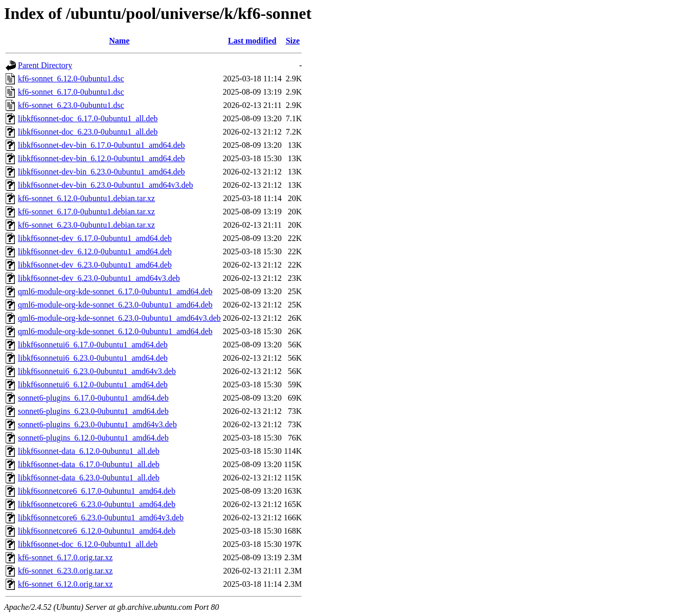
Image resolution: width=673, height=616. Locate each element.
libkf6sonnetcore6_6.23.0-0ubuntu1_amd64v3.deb (101, 518)
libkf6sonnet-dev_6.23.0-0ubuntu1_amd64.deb (95, 265)
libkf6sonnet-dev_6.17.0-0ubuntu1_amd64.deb (95, 238)
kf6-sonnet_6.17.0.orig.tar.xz (65, 557)
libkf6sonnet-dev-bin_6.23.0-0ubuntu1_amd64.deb (102, 172)
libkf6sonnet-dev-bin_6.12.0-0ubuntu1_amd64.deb (102, 158)
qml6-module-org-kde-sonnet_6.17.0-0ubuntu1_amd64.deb (115, 291)
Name (119, 41)
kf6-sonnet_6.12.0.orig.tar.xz (65, 584)
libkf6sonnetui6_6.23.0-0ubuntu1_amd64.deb (93, 358)
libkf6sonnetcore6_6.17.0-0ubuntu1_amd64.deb (97, 491)
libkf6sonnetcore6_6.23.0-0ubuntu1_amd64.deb (97, 504)
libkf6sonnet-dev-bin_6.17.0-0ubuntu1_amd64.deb (102, 145)
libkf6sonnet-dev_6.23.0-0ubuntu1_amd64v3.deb (99, 278)
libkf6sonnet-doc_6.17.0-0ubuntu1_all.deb (88, 118)
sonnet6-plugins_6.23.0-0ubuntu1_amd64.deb (93, 411)
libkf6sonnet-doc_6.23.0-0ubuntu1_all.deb (88, 132)
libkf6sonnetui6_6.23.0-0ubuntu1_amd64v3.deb (97, 371)
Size (293, 41)
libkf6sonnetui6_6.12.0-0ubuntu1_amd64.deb (93, 384)
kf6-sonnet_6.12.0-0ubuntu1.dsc (71, 79)
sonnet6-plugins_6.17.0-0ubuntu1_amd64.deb (93, 398)
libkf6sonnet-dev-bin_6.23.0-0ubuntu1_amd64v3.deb (106, 185)
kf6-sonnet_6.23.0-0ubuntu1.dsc (71, 105)
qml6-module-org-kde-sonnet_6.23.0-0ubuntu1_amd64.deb (115, 305)
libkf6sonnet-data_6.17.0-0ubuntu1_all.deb (89, 464)
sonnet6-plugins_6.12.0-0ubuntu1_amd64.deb (93, 438)
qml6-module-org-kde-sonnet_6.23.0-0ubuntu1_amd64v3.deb (119, 318)
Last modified (252, 41)
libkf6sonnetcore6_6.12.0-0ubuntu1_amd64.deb (97, 531)
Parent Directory (45, 65)
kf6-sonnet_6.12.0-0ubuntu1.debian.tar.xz (86, 198)
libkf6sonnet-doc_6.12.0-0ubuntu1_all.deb (88, 544)
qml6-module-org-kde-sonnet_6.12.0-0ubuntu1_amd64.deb (115, 331)
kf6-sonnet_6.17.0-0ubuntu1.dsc (71, 92)
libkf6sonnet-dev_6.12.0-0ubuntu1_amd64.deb (95, 251)
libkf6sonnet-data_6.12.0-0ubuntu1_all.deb (89, 451)
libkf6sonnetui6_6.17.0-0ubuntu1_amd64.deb (93, 345)
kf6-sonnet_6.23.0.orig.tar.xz (65, 571)
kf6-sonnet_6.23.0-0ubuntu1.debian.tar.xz (86, 225)
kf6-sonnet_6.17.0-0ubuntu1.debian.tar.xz (86, 212)
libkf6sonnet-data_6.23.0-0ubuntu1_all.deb (89, 478)
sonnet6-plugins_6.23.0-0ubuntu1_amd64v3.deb (97, 424)
